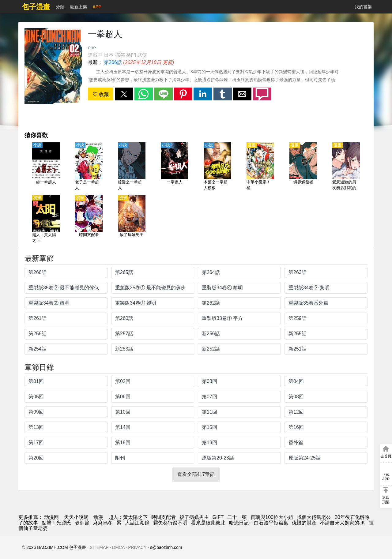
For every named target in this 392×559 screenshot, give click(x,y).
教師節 (82, 523)
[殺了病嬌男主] (132, 219)
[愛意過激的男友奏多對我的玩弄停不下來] (346, 167)
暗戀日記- (240, 523)
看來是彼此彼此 (208, 523)
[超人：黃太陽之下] (46, 219)
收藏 (101, 94)
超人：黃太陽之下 (128, 517)
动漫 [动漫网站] (98, 517)
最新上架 (78, 7)
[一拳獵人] (175, 167)
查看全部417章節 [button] (196, 474)
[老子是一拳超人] (89, 167)
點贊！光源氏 (56, 523)
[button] (124, 94)
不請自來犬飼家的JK (343, 523)
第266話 (113, 62)
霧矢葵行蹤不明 (170, 523)
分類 (60, 7)
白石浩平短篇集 (271, 523)
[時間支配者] (89, 219)
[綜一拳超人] (46, 167)
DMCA (118, 547)
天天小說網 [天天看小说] (76, 517)
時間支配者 (164, 517)
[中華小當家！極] (260, 167)
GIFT (218, 517)
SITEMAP (99, 547)
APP (97, 7)
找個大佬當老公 (314, 517)
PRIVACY (137, 547)
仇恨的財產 (304, 523)
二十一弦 (237, 517)
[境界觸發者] (303, 167)
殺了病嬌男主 (194, 517)
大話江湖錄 (137, 523)
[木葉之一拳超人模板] (217, 167)
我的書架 (363, 7)
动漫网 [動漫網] (51, 517)
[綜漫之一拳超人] (132, 167)
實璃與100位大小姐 (272, 517)
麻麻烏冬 (103, 523)
